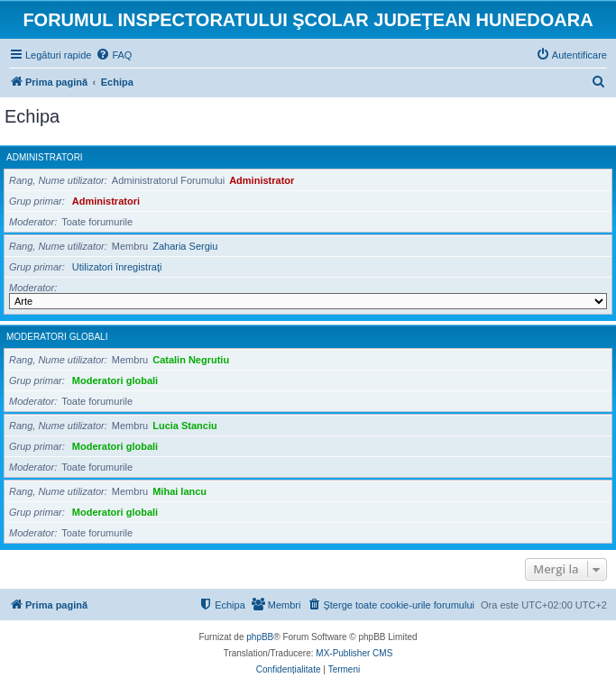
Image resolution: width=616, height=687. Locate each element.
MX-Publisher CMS (354, 653)
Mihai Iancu (179, 491)
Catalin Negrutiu (191, 360)
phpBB (260, 637)
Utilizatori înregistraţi (117, 267)
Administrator (262, 180)
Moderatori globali (57, 337)
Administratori (45, 157)
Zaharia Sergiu (185, 246)
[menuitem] (114, 55)
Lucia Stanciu (185, 426)
